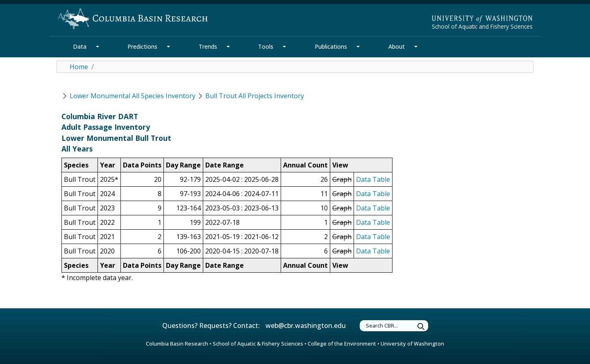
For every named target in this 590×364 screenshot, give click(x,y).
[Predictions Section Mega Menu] (168, 47)
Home (79, 67)
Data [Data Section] (80, 46)
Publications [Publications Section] (331, 46)
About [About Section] (397, 46)
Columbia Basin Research (177, 344)
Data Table (373, 179)
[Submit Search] (421, 327)
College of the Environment (342, 344)
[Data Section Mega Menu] (98, 47)
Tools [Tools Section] (266, 46)
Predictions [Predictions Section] (142, 46)
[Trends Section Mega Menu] (228, 47)
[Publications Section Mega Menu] (358, 47)
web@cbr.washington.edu (306, 326)
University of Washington (412, 344)
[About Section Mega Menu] (416, 47)
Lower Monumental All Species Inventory (133, 96)
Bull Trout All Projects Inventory (255, 96)
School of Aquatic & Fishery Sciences (258, 344)
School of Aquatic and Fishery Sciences (482, 26)
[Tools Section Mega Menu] (284, 47)
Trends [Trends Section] (208, 46)
